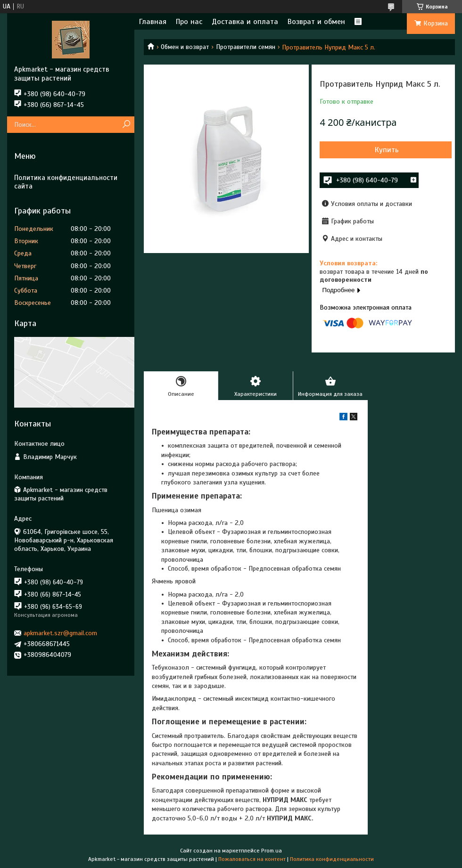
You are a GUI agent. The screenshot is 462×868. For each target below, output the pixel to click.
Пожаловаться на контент (252, 859)
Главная (153, 22)
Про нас (189, 22)
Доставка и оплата (245, 22)
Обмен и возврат (185, 47)
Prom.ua (272, 851)
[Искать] (126, 125)
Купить (387, 150)
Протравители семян (246, 47)
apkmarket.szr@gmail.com (60, 633)
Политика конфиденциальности (332, 859)
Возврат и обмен (316, 22)
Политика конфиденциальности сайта (66, 182)
